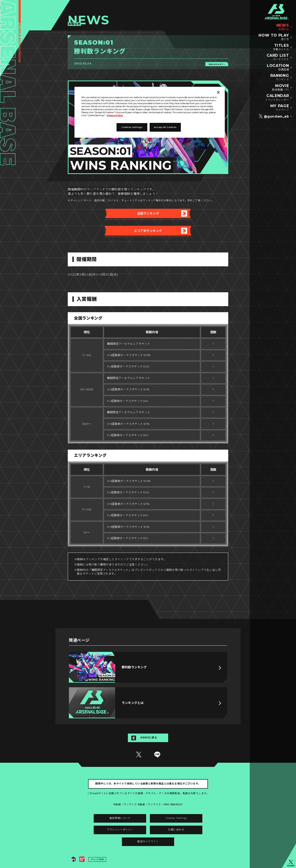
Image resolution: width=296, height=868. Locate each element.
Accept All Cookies (165, 127)
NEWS (283, 27)
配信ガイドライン (148, 842)
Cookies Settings (176, 818)
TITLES (281, 47)
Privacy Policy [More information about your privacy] (115, 115)
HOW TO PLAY (274, 37)
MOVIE (281, 88)
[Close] (218, 92)
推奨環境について (120, 818)
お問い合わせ (176, 830)
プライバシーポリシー (120, 830)
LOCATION (278, 68)
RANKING (280, 78)
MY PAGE (280, 108)
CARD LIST (278, 57)
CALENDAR (277, 98)
